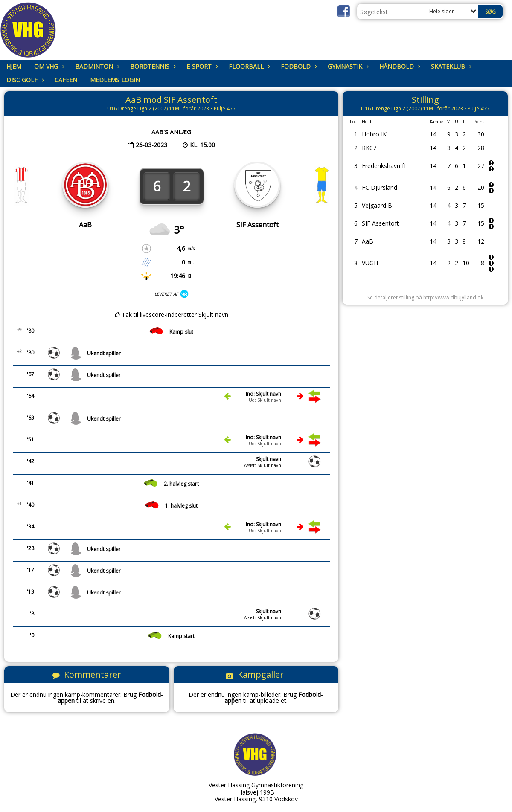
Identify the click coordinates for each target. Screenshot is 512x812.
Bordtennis (152, 66)
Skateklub (450, 66)
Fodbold (298, 66)
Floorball (248, 66)
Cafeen (66, 80)
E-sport (201, 66)
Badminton (96, 66)
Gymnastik (347, 66)
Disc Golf (24, 80)
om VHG (48, 66)
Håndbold (399, 66)
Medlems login (115, 80)
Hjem (14, 66)
